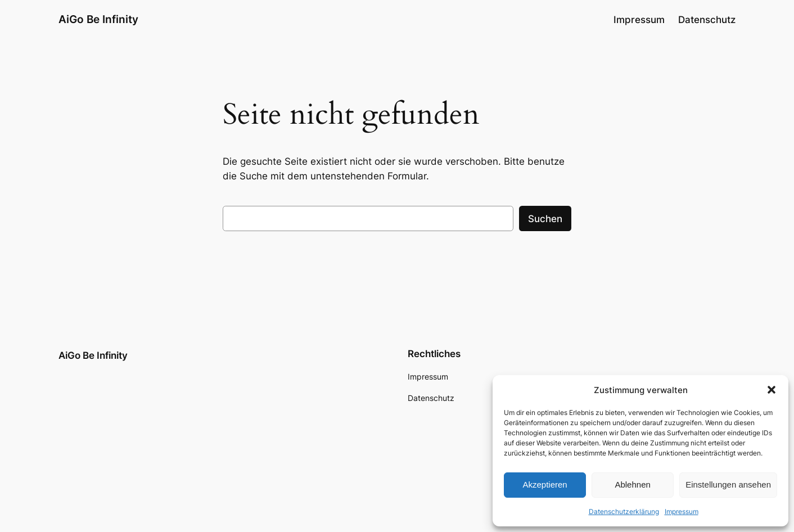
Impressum (682, 511)
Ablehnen (632, 484)
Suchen (545, 219)
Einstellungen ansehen (728, 484)
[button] (772, 390)
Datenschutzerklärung (624, 511)
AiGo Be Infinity (98, 19)
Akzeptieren (545, 484)
